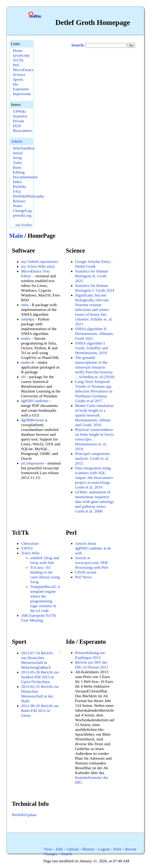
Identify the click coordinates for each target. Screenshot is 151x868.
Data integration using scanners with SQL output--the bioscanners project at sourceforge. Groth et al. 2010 (94, 478)
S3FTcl (27, 548)
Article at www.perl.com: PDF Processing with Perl (92, 563)
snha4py (28, 319)
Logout (104, 849)
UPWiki (19, 111)
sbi (23, 377)
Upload (73, 849)
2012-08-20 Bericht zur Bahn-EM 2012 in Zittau (40, 710)
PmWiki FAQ (19, 189)
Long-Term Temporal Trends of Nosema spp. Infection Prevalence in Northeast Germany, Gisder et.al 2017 (94, 391)
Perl (16, 65)
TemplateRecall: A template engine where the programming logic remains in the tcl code (45, 599)
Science (19, 75)
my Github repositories (40, 262)
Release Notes (19, 203)
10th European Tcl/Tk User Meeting (39, 618)
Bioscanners (23, 131)
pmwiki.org (22, 215)
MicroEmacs (23, 70)
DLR (17, 126)
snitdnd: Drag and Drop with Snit (45, 560)
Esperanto (21, 89)
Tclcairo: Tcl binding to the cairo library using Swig (45, 575)
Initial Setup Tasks (18, 158)
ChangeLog (22, 211)
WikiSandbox (24, 148)
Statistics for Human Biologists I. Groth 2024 (95, 288)
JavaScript (21, 55)
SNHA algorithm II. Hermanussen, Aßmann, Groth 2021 (94, 334)
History (88, 849)
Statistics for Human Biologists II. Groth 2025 (92, 276)
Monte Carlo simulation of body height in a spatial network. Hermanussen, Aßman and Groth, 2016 (94, 415)
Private (19, 121)
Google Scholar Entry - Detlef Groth (94, 264)
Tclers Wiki (30, 553)
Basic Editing (19, 170)
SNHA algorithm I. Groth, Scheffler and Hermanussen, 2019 (92, 348)
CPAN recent (86, 572)
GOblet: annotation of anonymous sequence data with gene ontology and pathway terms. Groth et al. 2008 (94, 502)
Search (77, 45)
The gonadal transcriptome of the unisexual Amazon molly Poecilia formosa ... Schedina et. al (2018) (95, 367)
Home (18, 51)
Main (16, 236)
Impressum (22, 94)
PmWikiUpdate (24, 815)
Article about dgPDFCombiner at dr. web (93, 548)
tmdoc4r (28, 362)
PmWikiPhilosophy (28, 196)
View (48, 849)
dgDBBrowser (33, 420)
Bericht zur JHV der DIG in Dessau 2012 (92, 665)
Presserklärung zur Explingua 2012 (90, 655)
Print (117, 849)
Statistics (20, 116)
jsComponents (33, 463)
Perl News (83, 577)
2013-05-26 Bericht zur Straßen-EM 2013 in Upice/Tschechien (40, 677)
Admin (17, 141)
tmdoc (26, 338)
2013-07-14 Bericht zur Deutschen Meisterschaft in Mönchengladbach (37, 660)
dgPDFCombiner (35, 401)
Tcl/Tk (18, 60)
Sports (18, 79)
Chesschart (30, 543)
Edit (59, 849)
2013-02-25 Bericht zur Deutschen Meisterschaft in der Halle (40, 694)
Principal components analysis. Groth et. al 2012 (93, 458)
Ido (15, 84)
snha (25, 305)
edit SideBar (24, 225)
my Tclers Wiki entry (38, 266)
